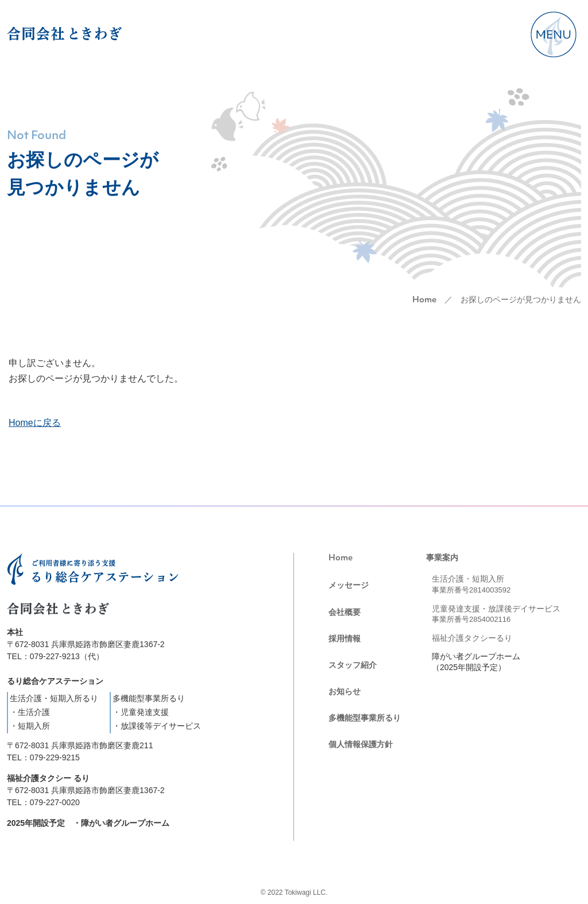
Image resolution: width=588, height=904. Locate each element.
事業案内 (442, 557)
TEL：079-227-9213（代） (55, 656)
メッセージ (349, 585)
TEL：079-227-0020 (43, 802)
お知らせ (345, 691)
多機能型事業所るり (365, 718)
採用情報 (345, 638)
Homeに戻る (35, 423)
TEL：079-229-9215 (43, 757)
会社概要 (345, 612)
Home (424, 300)
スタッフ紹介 (353, 665)
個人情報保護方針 (361, 744)
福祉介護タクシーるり (472, 638)
